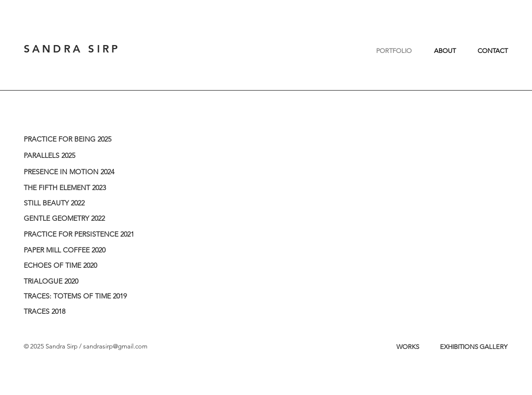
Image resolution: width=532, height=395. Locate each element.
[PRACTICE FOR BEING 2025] (85, 140)
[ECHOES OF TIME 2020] (85, 266)
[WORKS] (408, 347)
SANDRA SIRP (72, 49)
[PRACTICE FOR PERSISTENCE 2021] (85, 235)
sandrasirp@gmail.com (115, 346)
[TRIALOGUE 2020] (85, 282)
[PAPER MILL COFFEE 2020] (85, 250)
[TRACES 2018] (85, 312)
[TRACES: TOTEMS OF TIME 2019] (85, 296)
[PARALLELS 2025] (85, 156)
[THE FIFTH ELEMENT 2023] (85, 188)
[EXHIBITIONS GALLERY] (474, 347)
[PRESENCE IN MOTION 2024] (85, 172)
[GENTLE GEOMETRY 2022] (85, 219)
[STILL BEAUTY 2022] (85, 203)
